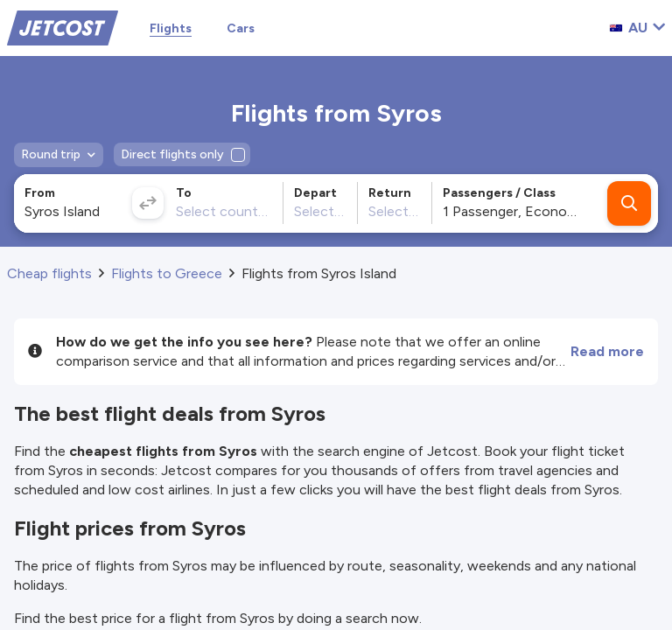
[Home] (63, 27)
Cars (241, 28)
